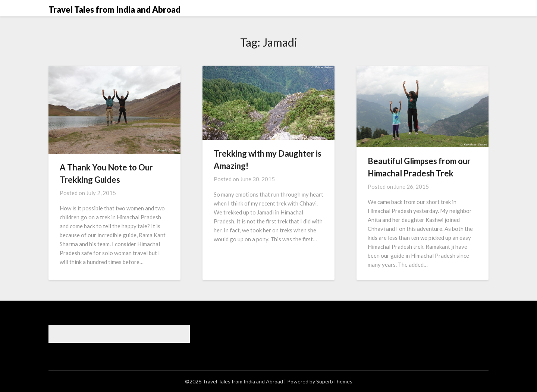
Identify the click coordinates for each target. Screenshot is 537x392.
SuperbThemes (334, 381)
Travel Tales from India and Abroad (114, 10)
